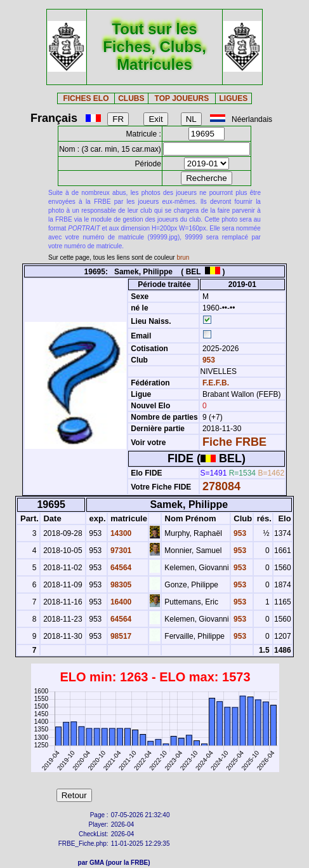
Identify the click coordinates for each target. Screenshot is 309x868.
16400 (120, 602)
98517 (120, 636)
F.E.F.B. (216, 383)
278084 (221, 486)
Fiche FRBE (234, 442)
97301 (120, 551)
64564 (120, 568)
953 (208, 360)
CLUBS (131, 98)
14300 (120, 533)
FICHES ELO (86, 98)
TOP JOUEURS (182, 98)
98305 (120, 585)
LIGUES (234, 98)
